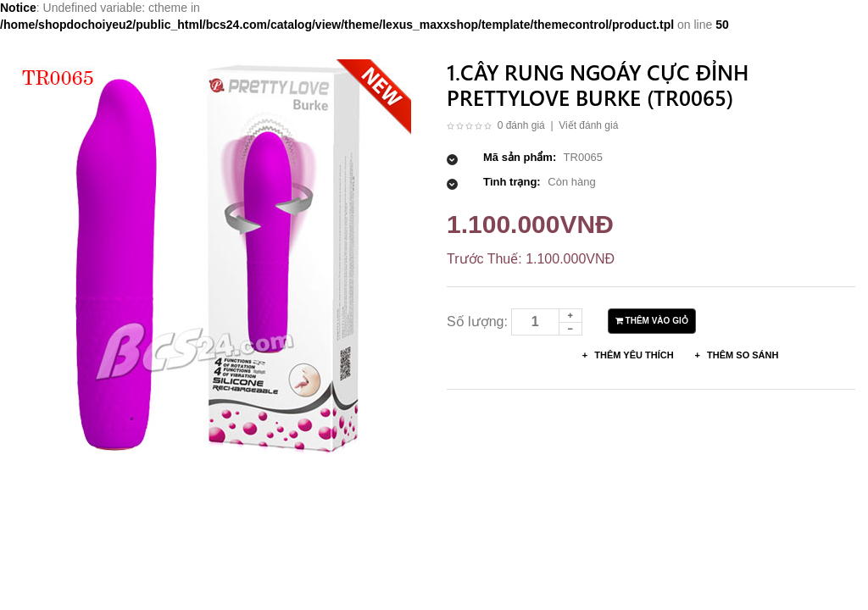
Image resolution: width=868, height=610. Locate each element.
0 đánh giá (521, 125)
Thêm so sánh (741, 355)
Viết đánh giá (588, 125)
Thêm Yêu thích (632, 355)
